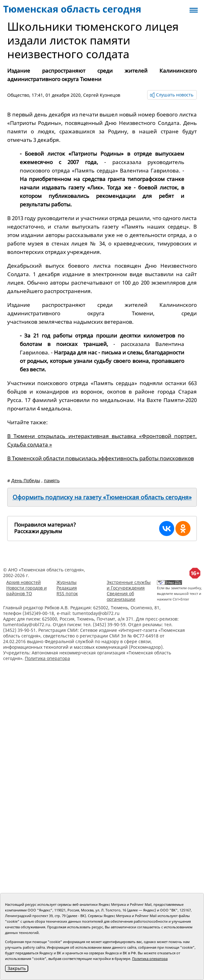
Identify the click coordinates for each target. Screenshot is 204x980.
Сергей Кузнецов (102, 95)
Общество (18, 95)
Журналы (67, 582)
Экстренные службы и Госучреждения (129, 585)
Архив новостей (24, 582)
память (52, 480)
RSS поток (67, 593)
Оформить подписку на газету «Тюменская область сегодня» (102, 497)
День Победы (26, 480)
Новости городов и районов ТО (27, 591)
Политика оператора (47, 658)
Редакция (67, 588)
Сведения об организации (121, 596)
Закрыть (17, 968)
